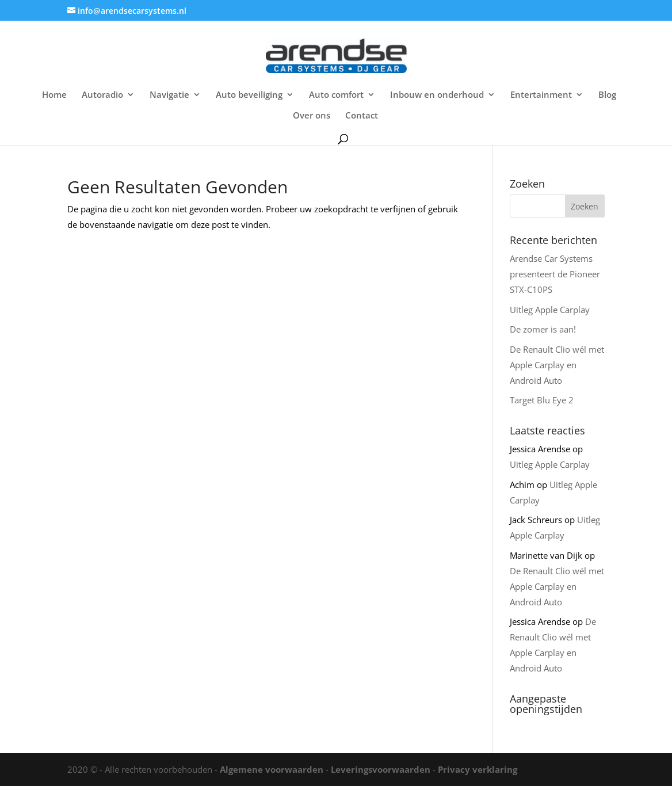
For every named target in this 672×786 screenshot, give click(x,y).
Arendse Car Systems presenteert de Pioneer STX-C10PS (555, 274)
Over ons (312, 116)
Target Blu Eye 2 (542, 400)
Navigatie (169, 95)
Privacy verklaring (478, 769)
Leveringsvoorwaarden (381, 769)
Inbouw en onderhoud (437, 95)
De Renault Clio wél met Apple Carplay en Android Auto (557, 365)
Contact (362, 116)
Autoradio (102, 95)
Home (54, 95)
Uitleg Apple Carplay (550, 310)
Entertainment (541, 95)
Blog (607, 95)
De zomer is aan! (543, 329)
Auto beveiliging (249, 95)
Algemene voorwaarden (272, 769)
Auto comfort (336, 95)
